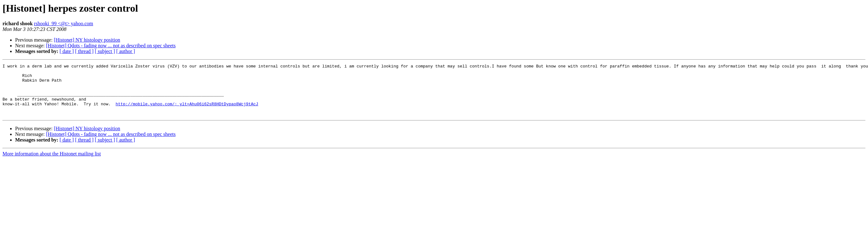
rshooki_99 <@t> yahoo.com (64, 23)
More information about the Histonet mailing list (52, 164)
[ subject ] (105, 51)
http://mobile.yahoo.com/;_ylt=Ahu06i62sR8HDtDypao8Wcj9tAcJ (187, 112)
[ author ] (126, 51)
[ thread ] (84, 51)
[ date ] (67, 51)
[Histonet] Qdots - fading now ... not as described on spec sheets (111, 46)
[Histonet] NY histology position (87, 40)
